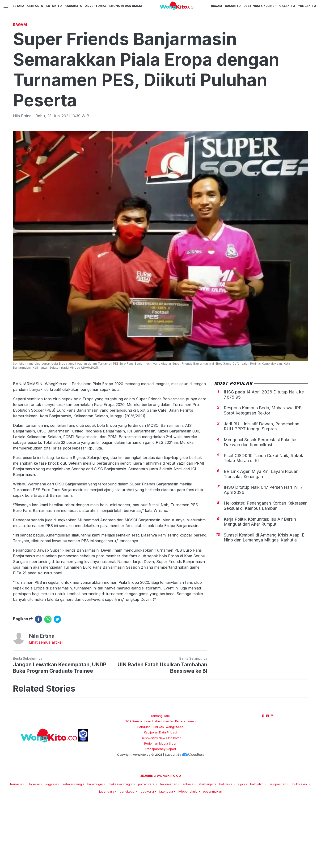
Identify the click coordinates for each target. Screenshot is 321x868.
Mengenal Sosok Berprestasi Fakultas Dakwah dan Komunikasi (261, 508)
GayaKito (287, 6)
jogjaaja (51, 850)
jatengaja (166, 858)
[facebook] (38, 685)
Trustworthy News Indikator (160, 804)
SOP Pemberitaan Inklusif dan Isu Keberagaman (160, 787)
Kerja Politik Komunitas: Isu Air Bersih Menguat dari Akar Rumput (260, 588)
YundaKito (307, 6)
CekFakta (35, 6)
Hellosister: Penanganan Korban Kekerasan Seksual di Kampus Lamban (266, 572)
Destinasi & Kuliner (260, 6)
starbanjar (206, 850)
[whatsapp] (48, 685)
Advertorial (96, 6)
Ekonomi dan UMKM (126, 6)
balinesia (226, 850)
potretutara (146, 850)
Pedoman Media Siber (160, 810)
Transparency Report (160, 815)
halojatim (257, 850)
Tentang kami (160, 782)
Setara (18, 6)
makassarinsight (121, 850)
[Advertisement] (160, 56)
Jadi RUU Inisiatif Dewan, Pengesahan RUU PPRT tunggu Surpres (262, 493)
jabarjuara (107, 858)
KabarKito (74, 6)
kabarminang (72, 850)
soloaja (188, 850)
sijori (241, 850)
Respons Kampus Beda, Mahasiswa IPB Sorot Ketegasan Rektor (263, 477)
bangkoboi (127, 858)
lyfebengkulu (188, 858)
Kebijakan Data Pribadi (160, 798)
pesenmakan (213, 858)
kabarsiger (95, 850)
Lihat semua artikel (46, 708)
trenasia (16, 850)
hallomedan (169, 850)
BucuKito (233, 6)
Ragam (217, 6)
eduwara (147, 858)
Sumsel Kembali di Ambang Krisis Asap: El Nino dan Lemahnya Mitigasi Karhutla (265, 604)
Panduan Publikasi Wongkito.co (160, 793)
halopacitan (278, 850)
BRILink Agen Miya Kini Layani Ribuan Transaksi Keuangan (261, 540)
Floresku (34, 850)
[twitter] (57, 685)
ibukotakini (300, 850)
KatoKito (54, 6)
